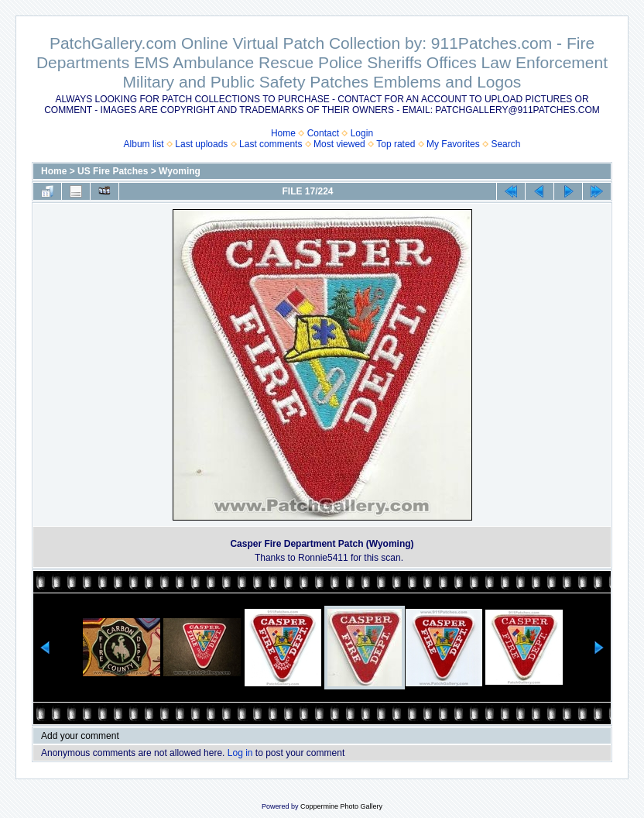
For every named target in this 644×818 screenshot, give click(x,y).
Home (283, 133)
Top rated (396, 144)
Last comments (271, 144)
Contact (323, 133)
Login (362, 133)
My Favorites (453, 144)
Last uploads (201, 144)
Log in (240, 753)
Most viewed (339, 144)
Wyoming (180, 171)
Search (505, 144)
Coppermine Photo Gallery (341, 806)
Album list (144, 144)
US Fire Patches (113, 171)
